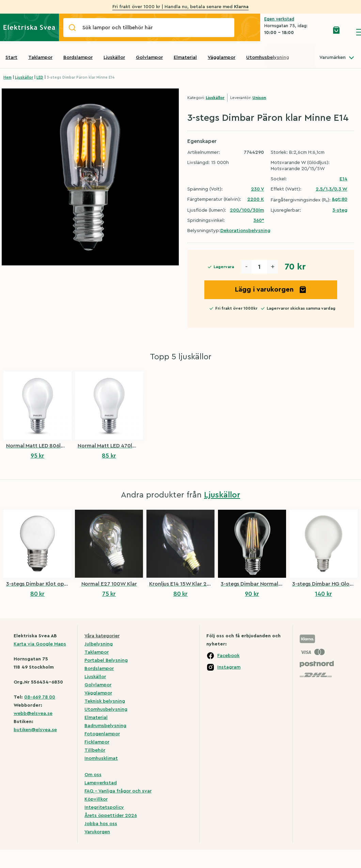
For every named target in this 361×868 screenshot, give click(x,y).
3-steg (340, 210)
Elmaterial (185, 58)
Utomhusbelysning (268, 58)
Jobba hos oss (101, 824)
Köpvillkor (96, 799)
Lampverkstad (101, 783)
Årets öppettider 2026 (111, 816)
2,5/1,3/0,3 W (332, 189)
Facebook (228, 656)
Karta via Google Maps (40, 644)
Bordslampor (78, 58)
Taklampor (40, 58)
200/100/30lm (247, 210)
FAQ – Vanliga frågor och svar (118, 791)
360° (259, 220)
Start (11, 58)
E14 (343, 179)
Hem (7, 77)
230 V (257, 189)
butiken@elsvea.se (35, 730)
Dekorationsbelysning (245, 231)
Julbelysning (99, 644)
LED (40, 77)
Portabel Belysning (106, 660)
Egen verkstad (279, 19)
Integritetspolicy (104, 807)
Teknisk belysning (105, 701)
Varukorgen (97, 832)
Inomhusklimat (101, 758)
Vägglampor (222, 58)
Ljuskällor (114, 58)
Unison (259, 98)
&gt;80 (340, 199)
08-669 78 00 (40, 697)
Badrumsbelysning (105, 726)
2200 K (256, 199)
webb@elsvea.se (33, 714)
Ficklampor (97, 742)
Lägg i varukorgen (271, 290)
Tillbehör (95, 750)
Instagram (229, 667)
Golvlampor (149, 58)
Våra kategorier (102, 636)
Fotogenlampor (102, 734)
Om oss (93, 775)
